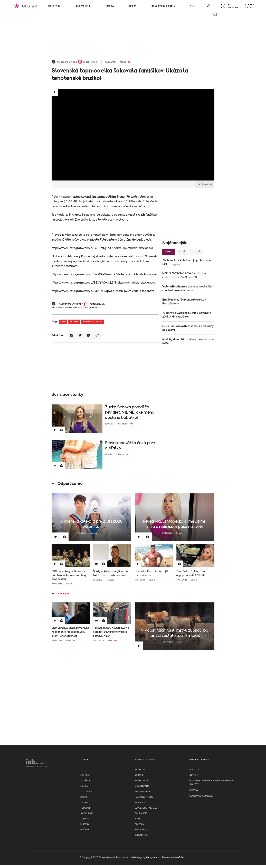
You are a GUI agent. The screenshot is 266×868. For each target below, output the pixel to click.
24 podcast (141, 803)
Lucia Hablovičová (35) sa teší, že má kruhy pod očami (188, 328)
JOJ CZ (84, 786)
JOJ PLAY (85, 775)
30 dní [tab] (196, 252)
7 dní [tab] (182, 252)
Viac (193, 6)
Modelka (74, 322)
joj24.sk (139, 775)
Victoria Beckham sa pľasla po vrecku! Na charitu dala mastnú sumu (187, 289)
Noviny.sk (54, 6)
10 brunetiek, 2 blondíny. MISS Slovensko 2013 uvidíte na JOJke (187, 315)
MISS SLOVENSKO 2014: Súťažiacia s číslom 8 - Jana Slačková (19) (184, 275)
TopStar (85, 808)
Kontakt (194, 775)
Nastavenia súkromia (201, 796)
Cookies (194, 790)
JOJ (82, 770)
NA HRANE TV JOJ (144, 797)
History (85, 824)
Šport (133, 6)
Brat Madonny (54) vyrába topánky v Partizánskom (184, 302)
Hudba (110, 6)
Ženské (84, 803)
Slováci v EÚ (141, 835)
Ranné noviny (142, 792)
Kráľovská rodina (163, 6)
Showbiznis (83, 6)
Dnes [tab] (169, 252)
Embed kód (205, 184)
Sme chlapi (87, 813)
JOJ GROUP (86, 792)
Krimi (137, 819)
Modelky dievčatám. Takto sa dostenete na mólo (188, 341)
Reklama (194, 770)
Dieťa (63, 322)
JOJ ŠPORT (86, 781)
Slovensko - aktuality (147, 808)
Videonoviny (142, 786)
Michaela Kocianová (93, 322)
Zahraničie (141, 813)
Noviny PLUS (141, 781)
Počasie (85, 830)
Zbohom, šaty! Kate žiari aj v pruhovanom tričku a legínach (187, 262)
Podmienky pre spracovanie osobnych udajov (211, 783)
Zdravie (85, 819)
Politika (139, 824)
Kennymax (152, 857)
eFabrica (182, 857)
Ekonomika (141, 830)
